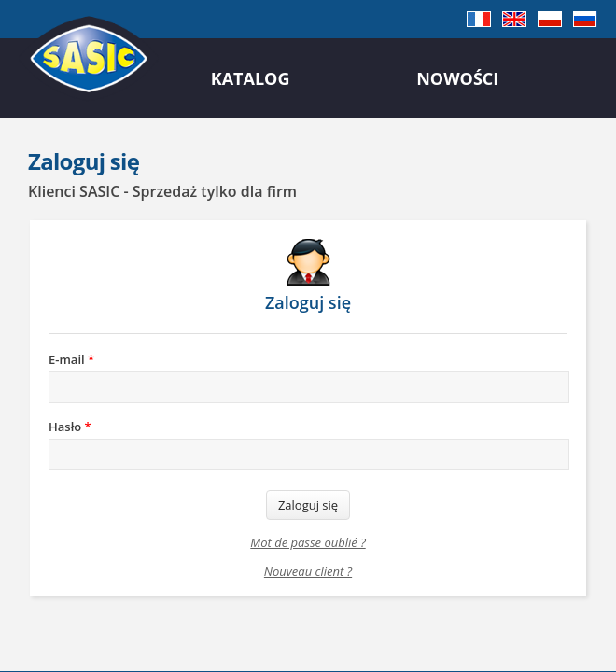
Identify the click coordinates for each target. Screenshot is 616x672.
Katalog (251, 78)
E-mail (71, 359)
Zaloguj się (308, 505)
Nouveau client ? (308, 572)
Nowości (457, 78)
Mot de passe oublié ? (308, 543)
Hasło (70, 427)
